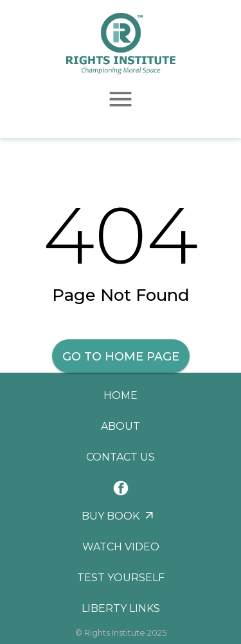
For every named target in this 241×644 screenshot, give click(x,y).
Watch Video (121, 547)
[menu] (121, 99)
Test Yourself (121, 578)
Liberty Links (121, 608)
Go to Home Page (121, 357)
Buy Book (111, 516)
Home (121, 395)
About (121, 426)
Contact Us (121, 457)
